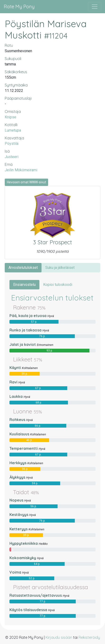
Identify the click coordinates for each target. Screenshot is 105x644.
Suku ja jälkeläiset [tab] (60, 268)
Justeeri (12, 157)
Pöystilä (12, 144)
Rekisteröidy (89, 637)
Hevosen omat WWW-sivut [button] (26, 182)
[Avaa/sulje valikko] (95, 7)
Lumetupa (13, 130)
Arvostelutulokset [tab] (23, 268)
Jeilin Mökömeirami (21, 170)
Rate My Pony (19, 6)
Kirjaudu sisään (59, 637)
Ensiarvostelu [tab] (24, 285)
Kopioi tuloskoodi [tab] (58, 285)
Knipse (10, 117)
